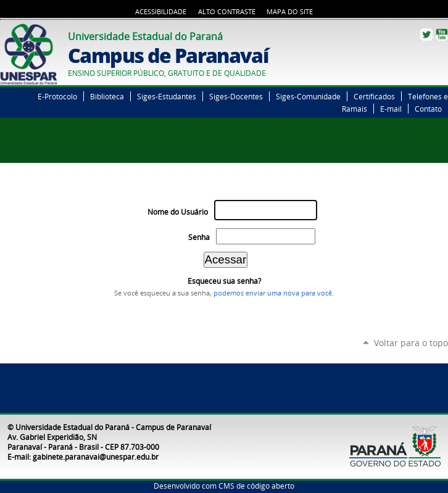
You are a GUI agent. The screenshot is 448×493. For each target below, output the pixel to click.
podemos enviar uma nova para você (273, 293)
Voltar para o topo (411, 343)
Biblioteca (107, 96)
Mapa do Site (290, 12)
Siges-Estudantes (167, 96)
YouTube (442, 35)
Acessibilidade (161, 12)
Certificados (374, 96)
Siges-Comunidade (308, 96)
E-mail (391, 109)
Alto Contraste (227, 12)
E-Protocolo (57, 96)
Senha (199, 237)
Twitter (426, 35)
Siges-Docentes (236, 96)
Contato (428, 109)
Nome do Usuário (178, 212)
